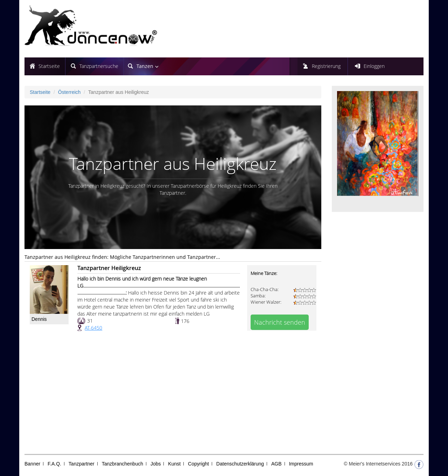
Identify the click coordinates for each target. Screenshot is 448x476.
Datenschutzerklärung (240, 464)
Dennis (39, 319)
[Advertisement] (173, 394)
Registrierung (326, 66)
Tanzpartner (82, 464)
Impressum (301, 464)
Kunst (174, 464)
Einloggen (374, 66)
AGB (276, 464)
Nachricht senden (280, 322)
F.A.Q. (54, 464)
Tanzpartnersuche (99, 66)
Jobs (156, 464)
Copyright (198, 464)
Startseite (49, 66)
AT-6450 (93, 328)
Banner (32, 464)
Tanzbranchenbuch (122, 464)
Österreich (69, 92)
